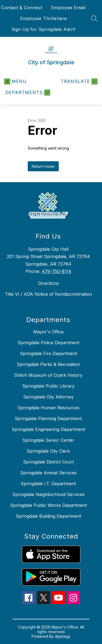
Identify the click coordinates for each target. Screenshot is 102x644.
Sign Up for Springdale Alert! (44, 29)
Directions (48, 283)
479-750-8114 (56, 271)
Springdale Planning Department (48, 418)
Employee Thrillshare (44, 18)
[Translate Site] (78, 81)
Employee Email (68, 8)
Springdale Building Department (48, 516)
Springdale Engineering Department (48, 429)
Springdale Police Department (48, 343)
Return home (43, 166)
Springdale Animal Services (48, 473)
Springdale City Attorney (48, 397)
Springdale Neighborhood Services (48, 494)
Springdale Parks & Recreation (48, 364)
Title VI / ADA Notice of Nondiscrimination (48, 294)
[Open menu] (15, 81)
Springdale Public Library (48, 386)
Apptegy (63, 636)
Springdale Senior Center (48, 440)
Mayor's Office (48, 332)
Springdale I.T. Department (48, 484)
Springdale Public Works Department (48, 505)
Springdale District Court (48, 462)
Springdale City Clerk (48, 451)
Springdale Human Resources (48, 408)
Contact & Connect (22, 8)
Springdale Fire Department (48, 353)
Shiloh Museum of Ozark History (48, 375)
